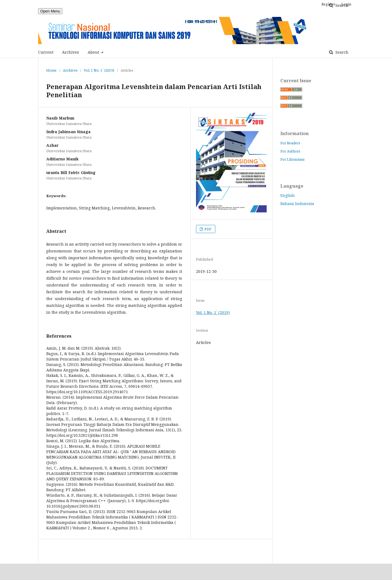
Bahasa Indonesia (297, 204)
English (288, 195)
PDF (208, 229)
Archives (71, 52)
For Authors (290, 151)
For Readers (290, 143)
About (94, 52)
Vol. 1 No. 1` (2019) (99, 70)
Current (46, 52)
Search (341, 52)
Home (51, 70)
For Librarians (293, 159)
